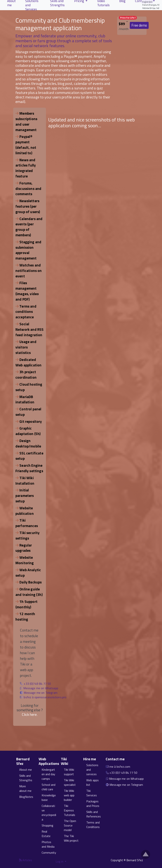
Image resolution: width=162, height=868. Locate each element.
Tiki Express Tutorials (70, 810)
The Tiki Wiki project (71, 838)
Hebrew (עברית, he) (151, 8)
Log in (60, 861)
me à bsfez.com (120, 767)
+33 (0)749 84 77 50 (37, 684)
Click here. (30, 714)
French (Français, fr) (151, 5)
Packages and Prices (93, 804)
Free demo (139, 25)
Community (49, 853)
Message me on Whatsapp (41, 688)
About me (26, 770)
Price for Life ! (128, 18)
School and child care (49, 787)
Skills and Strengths (26, 778)
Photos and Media (48, 844)
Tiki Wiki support (69, 772)
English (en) (147, 2)
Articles (26, 860)
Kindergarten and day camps (48, 774)
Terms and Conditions (93, 825)
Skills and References (94, 814)
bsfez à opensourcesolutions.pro (45, 697)
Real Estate (46, 834)
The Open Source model (70, 825)
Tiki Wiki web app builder (69, 795)
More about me (25, 788)
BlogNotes (26, 797)
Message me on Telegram (41, 693)
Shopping (47, 825)
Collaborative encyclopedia (49, 813)
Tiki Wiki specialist (70, 782)
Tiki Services (92, 793)
